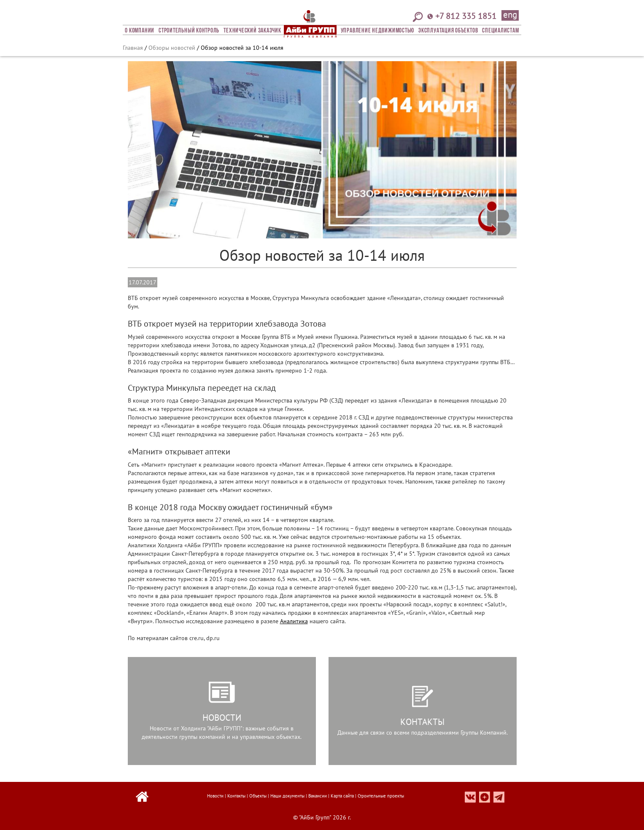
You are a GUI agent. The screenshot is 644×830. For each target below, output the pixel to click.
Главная (133, 48)
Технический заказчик (252, 31)
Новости (215, 796)
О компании (140, 31)
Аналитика (294, 621)
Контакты (236, 796)
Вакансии (318, 796)
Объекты (258, 796)
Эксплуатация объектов (448, 31)
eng (510, 15)
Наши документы (287, 796)
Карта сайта (342, 796)
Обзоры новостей (172, 48)
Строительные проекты (381, 796)
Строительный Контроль (189, 31)
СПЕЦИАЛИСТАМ (500, 31)
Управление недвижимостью (377, 31)
